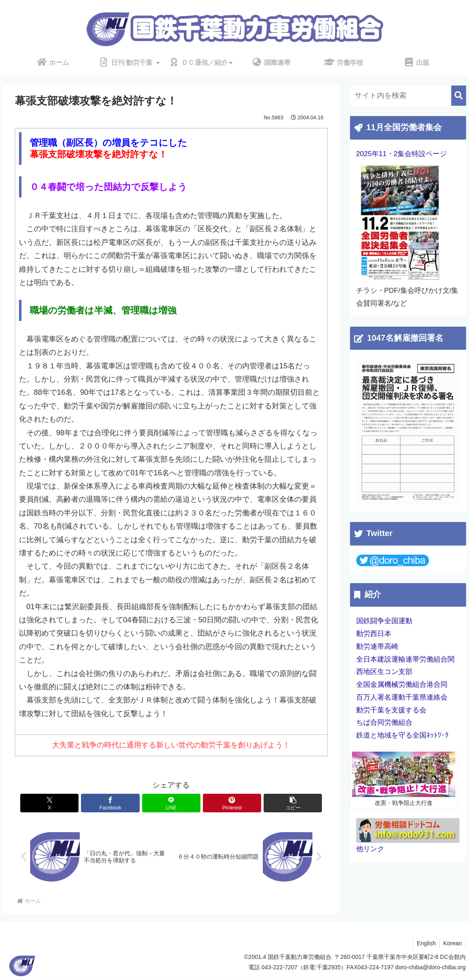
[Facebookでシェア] (119, 803)
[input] (408, 96)
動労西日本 (374, 634)
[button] (276, 803)
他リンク (370, 849)
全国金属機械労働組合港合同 (402, 685)
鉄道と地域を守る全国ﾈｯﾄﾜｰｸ (402, 735)
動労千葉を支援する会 (391, 710)
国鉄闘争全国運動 (384, 621)
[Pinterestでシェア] (224, 803)
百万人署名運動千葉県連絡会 (402, 697)
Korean (452, 944)
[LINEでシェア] (171, 803)
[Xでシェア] (66, 803)
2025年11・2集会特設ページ (402, 154)
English (424, 944)
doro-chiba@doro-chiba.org (430, 968)
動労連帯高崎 (377, 647)
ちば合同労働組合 (384, 723)
